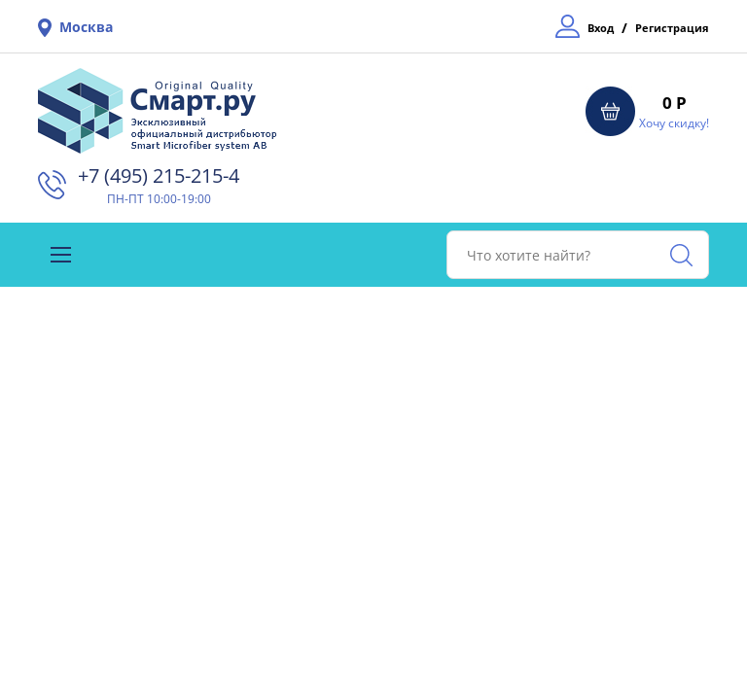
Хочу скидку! (674, 123)
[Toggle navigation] (61, 255)
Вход (601, 28)
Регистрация (672, 28)
